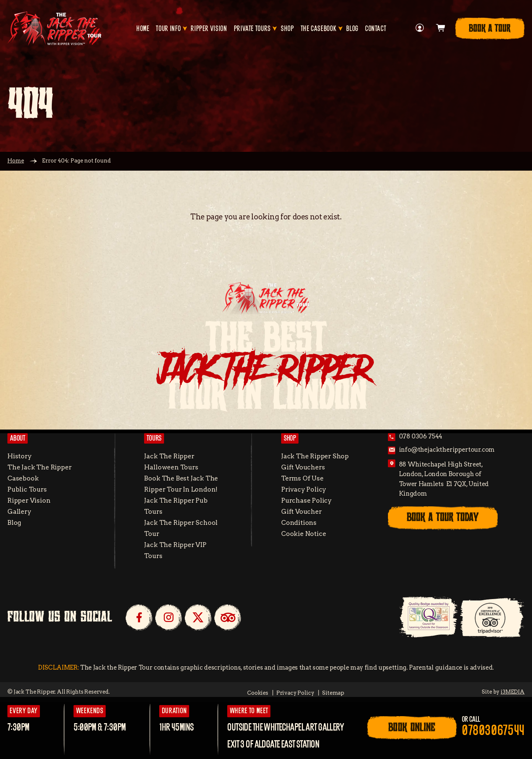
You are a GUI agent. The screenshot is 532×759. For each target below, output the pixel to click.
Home (143, 29)
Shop (287, 29)
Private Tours (252, 29)
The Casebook (319, 29)
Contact (376, 29)
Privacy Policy (304, 489)
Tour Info (168, 29)
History (20, 456)
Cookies (258, 693)
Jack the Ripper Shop (315, 456)
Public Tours (27, 489)
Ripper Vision (209, 29)
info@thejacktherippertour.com (447, 449)
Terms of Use (302, 478)
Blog (352, 29)
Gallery (19, 511)
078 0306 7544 (421, 436)
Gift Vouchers (303, 467)
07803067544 (493, 731)
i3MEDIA (513, 692)
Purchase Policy (306, 500)
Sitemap (333, 693)
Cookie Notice (304, 534)
